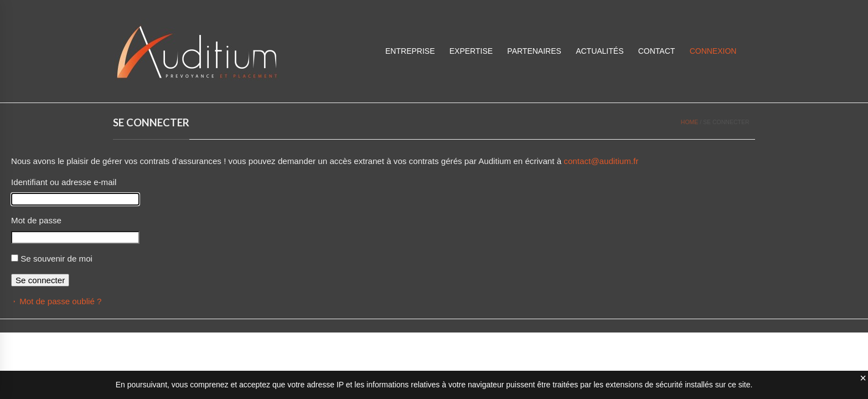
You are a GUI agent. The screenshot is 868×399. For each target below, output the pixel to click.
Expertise (471, 51)
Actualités (600, 51)
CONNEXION (713, 51)
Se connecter (40, 280)
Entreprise (410, 51)
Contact (657, 51)
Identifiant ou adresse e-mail (64, 182)
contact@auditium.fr (601, 161)
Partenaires (534, 51)
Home (690, 122)
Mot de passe (36, 220)
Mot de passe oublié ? (60, 301)
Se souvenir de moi (56, 259)
